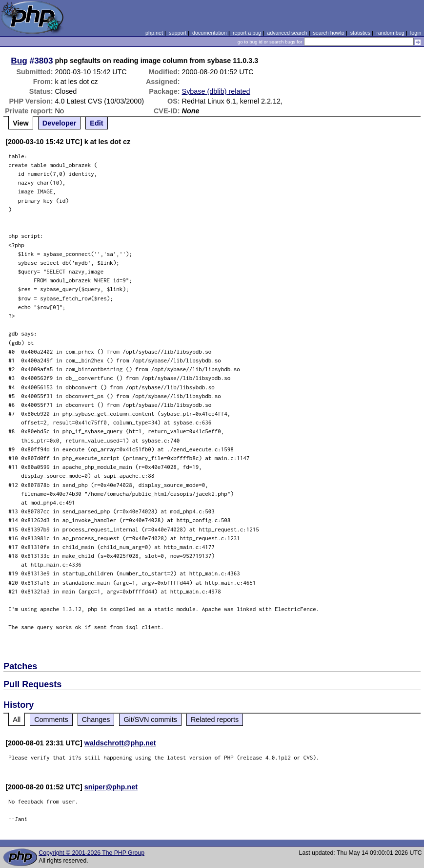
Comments (51, 720)
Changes (96, 720)
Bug (19, 61)
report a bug (247, 33)
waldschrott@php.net (120, 743)
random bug (390, 33)
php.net (154, 33)
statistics (360, 33)
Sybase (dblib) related (216, 91)
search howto (328, 33)
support (178, 33)
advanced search (287, 33)
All (17, 720)
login (416, 33)
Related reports (215, 720)
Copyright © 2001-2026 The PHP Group (91, 853)
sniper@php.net (111, 787)
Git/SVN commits (150, 720)
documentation (210, 33)
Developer (60, 123)
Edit (96, 123)
